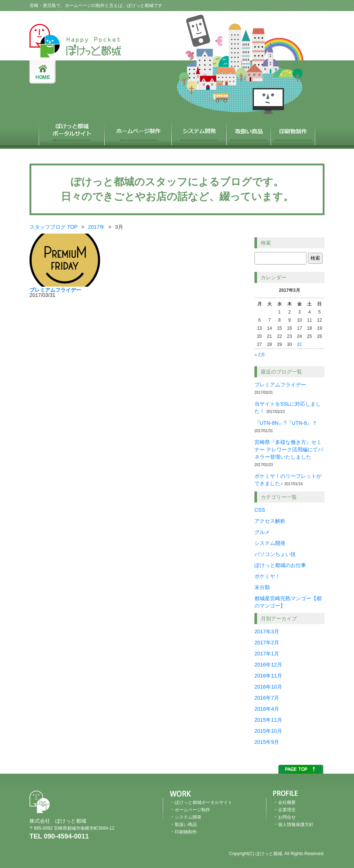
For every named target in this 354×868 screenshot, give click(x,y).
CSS (260, 510)
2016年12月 (268, 665)
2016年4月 (267, 709)
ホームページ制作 (139, 130)
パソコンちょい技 (275, 554)
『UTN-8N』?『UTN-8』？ (286, 423)
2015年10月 (268, 731)
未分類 (262, 587)
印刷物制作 (294, 130)
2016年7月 (267, 698)
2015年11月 (268, 720)
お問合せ (287, 817)
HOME (43, 72)
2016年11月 (268, 676)
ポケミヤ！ (267, 576)
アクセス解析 (270, 521)
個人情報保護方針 (296, 825)
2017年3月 (267, 631)
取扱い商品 (249, 130)
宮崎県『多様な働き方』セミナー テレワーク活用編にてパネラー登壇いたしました (289, 449)
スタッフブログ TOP (53, 227)
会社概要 (287, 802)
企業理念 (287, 810)
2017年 (96, 227)
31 (299, 344)
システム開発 (200, 130)
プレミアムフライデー (280, 385)
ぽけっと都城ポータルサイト (72, 130)
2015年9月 (267, 742)
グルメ (262, 532)
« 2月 (260, 355)
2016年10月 (268, 687)
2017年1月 (267, 654)
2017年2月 (267, 643)
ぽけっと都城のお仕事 (280, 565)
